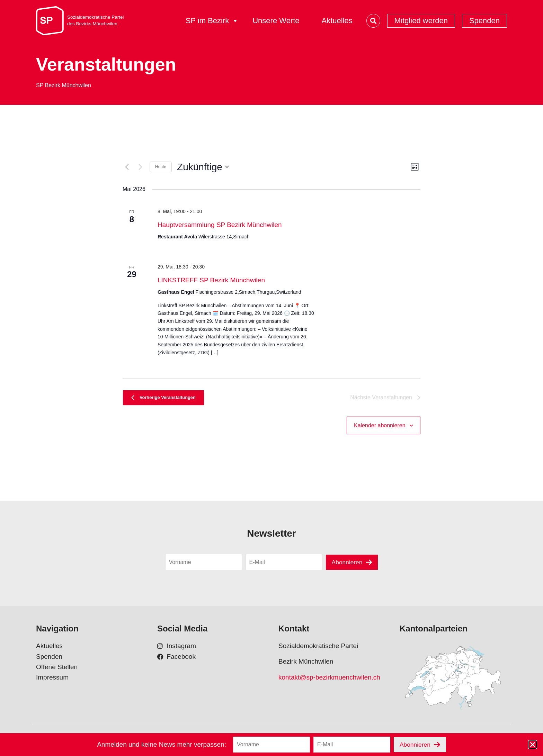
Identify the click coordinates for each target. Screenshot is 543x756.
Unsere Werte (276, 21)
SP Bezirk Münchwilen (64, 85)
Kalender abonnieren (380, 428)
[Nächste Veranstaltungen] (140, 167)
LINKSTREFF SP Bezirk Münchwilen (211, 280)
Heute (161, 167)
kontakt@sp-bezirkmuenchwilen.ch (329, 681)
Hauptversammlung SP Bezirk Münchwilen (220, 225)
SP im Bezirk (212, 21)
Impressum (52, 681)
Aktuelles (337, 21)
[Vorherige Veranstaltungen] (127, 167)
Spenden (484, 21)
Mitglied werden (421, 21)
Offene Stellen (57, 671)
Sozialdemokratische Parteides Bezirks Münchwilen (96, 20)
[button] (533, 745)
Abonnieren (347, 566)
